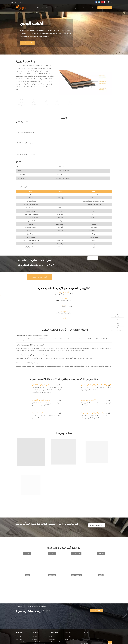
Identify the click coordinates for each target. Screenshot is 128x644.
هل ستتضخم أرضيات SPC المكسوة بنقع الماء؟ (29, 345)
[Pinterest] (104, 2)
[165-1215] (17, 146)
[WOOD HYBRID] (93, 258)
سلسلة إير (35, 639)
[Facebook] (96, 2)
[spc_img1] (23, 385)
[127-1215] (17, 136)
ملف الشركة (52, 637)
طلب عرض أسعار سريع (32, 43)
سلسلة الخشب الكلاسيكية (38, 637)
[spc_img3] (23, 400)
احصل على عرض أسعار (104, 8)
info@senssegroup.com (18, 2)
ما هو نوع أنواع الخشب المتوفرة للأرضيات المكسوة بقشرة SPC (34, 355)
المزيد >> (59, 385)
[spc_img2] (72, 385)
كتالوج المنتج (68, 637)
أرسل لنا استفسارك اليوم (97, 525)
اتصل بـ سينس (97, 610)
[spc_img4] (72, 400)
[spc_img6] (72, 413)
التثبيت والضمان (68, 642)
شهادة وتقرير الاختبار (70, 639)
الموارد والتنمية (52, 639)
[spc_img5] (23, 413)
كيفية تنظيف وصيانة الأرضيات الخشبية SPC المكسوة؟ (32, 335)
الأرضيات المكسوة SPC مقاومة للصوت (27, 363)
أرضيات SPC (19, 637)
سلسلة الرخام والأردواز (38, 642)
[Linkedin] (99, 2)
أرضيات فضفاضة (20, 642)
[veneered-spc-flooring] (84, 80)
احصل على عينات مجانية (40, 277)
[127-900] (17, 126)
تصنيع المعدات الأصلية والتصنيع (56, 642)
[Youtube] (102, 2)
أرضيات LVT (19, 639)
